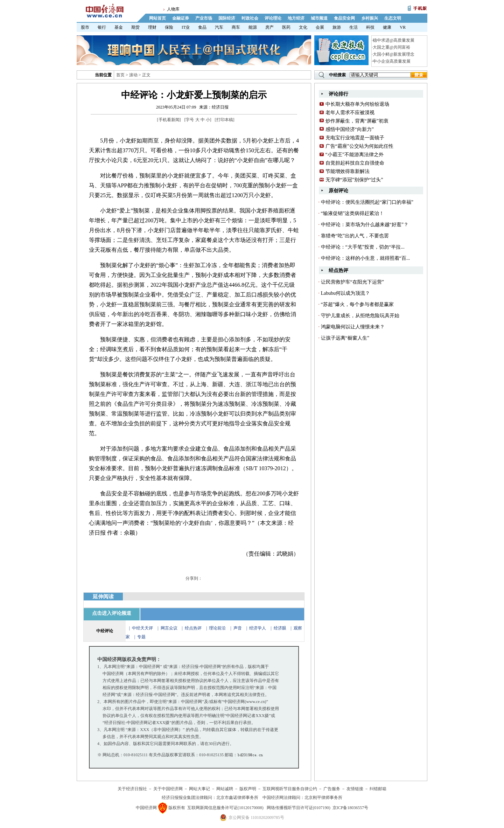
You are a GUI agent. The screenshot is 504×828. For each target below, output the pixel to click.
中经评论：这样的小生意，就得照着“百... (366, 258)
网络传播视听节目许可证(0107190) (299, 808)
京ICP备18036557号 (351, 808)
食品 (202, 27)
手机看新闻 (169, 120)
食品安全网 (344, 18)
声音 (238, 628)
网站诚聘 (225, 789)
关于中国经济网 (168, 789)
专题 (141, 637)
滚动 (133, 75)
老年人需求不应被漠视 (350, 113)
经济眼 (280, 628)
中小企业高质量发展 (392, 61)
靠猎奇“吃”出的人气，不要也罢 (355, 236)
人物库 (173, 9)
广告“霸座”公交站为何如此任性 (359, 146)
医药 (286, 27)
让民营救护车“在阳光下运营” (352, 282)
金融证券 (181, 18)
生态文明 (393, 18)
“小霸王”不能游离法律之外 (355, 155)
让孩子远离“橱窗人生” (345, 338)
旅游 (337, 27)
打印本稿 (225, 120)
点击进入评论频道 (112, 613)
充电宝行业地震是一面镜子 (355, 138)
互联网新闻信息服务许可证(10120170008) (225, 808)
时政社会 (250, 18)
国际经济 (227, 18)
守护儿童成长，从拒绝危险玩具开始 (360, 316)
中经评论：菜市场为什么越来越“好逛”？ (365, 225)
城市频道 (319, 18)
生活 (353, 27)
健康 (387, 27)
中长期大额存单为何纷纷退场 (357, 104)
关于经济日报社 (132, 789)
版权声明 (248, 789)
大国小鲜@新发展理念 (394, 54)
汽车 (219, 27)
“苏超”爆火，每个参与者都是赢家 (357, 304)
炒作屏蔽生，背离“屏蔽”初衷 (357, 121)
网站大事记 (199, 789)
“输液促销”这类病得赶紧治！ (352, 213)
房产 (269, 27)
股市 (85, 27)
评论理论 (273, 18)
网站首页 (157, 18)
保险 (169, 27)
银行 (102, 27)
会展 (320, 27)
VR (403, 27)
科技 (370, 27)
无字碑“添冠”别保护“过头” (354, 180)
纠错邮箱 (378, 789)
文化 (303, 27)
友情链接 (355, 789)
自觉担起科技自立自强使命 (355, 163)
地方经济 (296, 18)
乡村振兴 (370, 18)
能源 (253, 27)
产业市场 (204, 18)
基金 (119, 27)
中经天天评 (142, 628)
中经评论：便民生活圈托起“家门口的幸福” (367, 202)
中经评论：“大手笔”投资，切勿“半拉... (363, 247)
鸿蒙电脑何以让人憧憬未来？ (353, 327)
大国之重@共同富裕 (391, 47)
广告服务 (332, 789)
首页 (120, 75)
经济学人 (258, 628)
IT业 (186, 27)
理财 (152, 27)
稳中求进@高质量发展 (394, 40)
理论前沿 (218, 628)
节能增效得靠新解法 (348, 171)
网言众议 (169, 628)
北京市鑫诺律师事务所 (237, 798)
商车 (236, 27)
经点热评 (194, 628)
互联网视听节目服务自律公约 (290, 789)
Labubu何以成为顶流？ (346, 293)
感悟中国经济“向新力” (350, 129)
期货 (135, 27)
